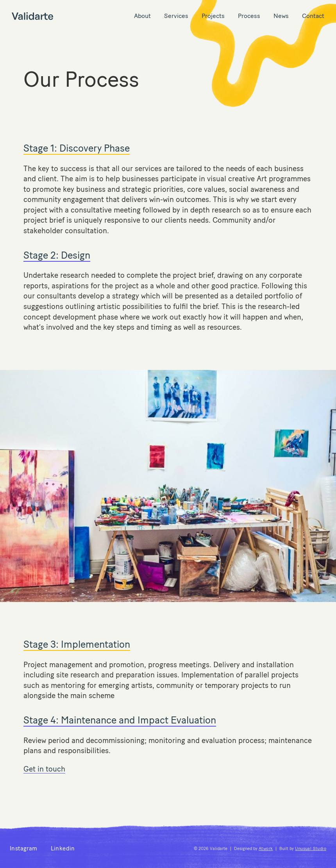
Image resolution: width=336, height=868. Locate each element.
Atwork (266, 849)
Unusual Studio (311, 849)
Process (249, 16)
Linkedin (63, 848)
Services (176, 16)
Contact (313, 16)
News (281, 16)
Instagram (24, 848)
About (142, 16)
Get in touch (44, 769)
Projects (213, 16)
